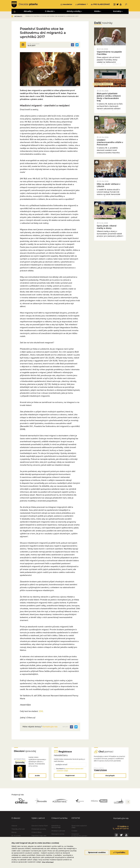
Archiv (37, 777)
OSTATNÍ (76, 819)
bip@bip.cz (123, 828)
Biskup (14, 834)
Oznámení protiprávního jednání (79, 836)
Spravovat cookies (97, 852)
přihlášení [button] (81, 5)
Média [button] (97, 11)
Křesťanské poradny (39, 830)
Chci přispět (110, 777)
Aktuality (32, 16)
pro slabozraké (100, 4)
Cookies (74, 832)
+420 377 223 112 (120, 830)
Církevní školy (36, 834)
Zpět (15, 16)
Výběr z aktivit (38, 819)
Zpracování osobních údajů (79, 828)
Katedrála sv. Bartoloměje (56, 828)
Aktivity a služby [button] (74, 11)
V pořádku (119, 852)
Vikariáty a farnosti (18, 830)
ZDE (41, 712)
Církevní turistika (60, 819)
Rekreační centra (58, 835)
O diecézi (16, 819)
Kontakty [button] (117, 11)
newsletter (66, 5)
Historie (14, 827)
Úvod (23, 16)
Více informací (48, 862)
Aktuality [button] (28, 11)
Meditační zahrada (58, 832)
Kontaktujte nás (50, 728)
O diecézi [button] (49, 11)
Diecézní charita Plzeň (40, 827)
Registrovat (70, 777)
